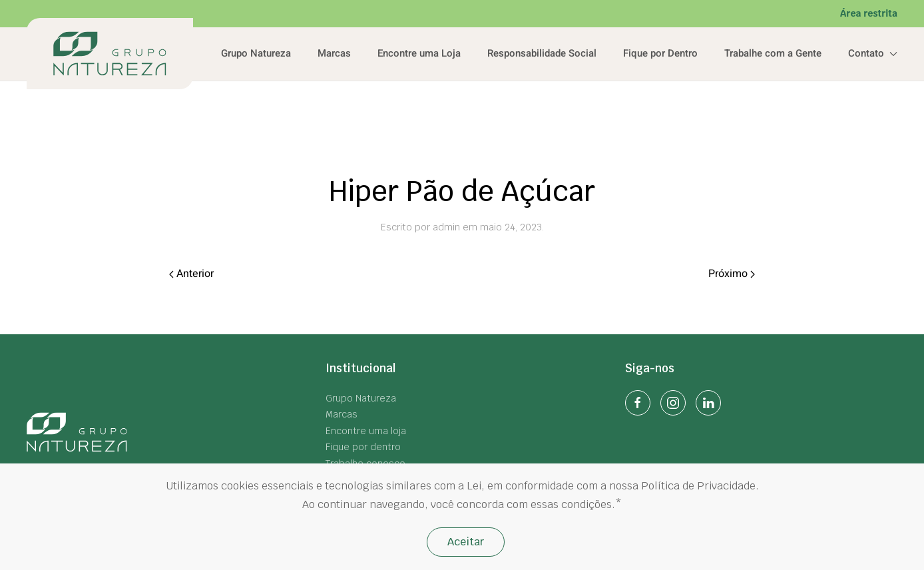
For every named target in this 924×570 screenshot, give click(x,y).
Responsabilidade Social (542, 53)
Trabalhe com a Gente (773, 53)
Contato (873, 53)
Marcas (334, 53)
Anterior (191, 274)
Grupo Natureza (256, 53)
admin (446, 227)
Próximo (732, 274)
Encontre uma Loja (419, 53)
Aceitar (466, 542)
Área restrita (869, 13)
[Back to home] (110, 54)
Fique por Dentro (660, 53)
